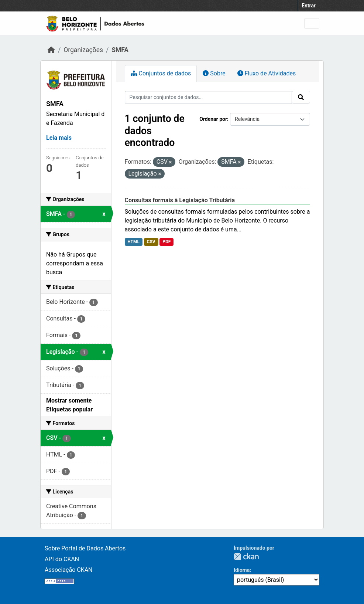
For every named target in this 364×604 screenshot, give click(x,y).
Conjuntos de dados (161, 73)
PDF (166, 242)
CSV (151, 242)
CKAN (246, 557)
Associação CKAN (69, 570)
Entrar (309, 6)
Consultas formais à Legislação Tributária (180, 200)
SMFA (120, 50)
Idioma (242, 570)
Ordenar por (213, 119)
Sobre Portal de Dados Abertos (85, 548)
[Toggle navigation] (312, 23)
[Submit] (301, 97)
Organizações (83, 50)
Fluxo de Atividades (267, 73)
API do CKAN (62, 559)
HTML (133, 242)
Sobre (214, 73)
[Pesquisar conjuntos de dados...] (209, 97)
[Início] (51, 50)
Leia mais (59, 138)
